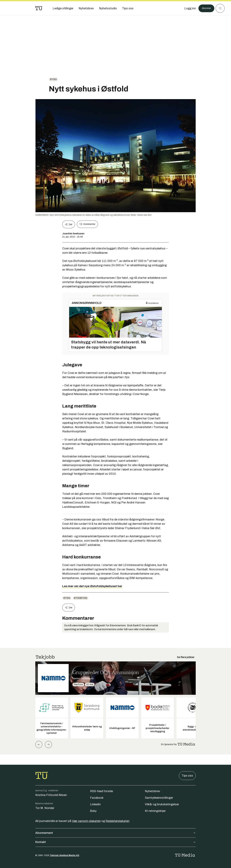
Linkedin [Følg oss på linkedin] (95, 804)
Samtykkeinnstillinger (159, 798)
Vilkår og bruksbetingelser (162, 804)
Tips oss (187, 776)
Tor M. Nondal (45, 808)
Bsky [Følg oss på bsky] (93, 811)
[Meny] (220, 8)
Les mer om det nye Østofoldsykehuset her (92, 586)
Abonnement (116, 833)
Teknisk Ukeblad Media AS (64, 855)
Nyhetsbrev (152, 791)
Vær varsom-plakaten (86, 821)
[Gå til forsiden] (39, 8)
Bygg (53, 79)
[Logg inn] (188, 8)
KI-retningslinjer (155, 811)
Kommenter (87, 224)
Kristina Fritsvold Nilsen (51, 795)
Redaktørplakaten (118, 821)
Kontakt (116, 842)
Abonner (205, 8)
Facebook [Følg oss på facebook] (97, 798)
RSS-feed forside (101, 791)
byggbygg (81, 598)
